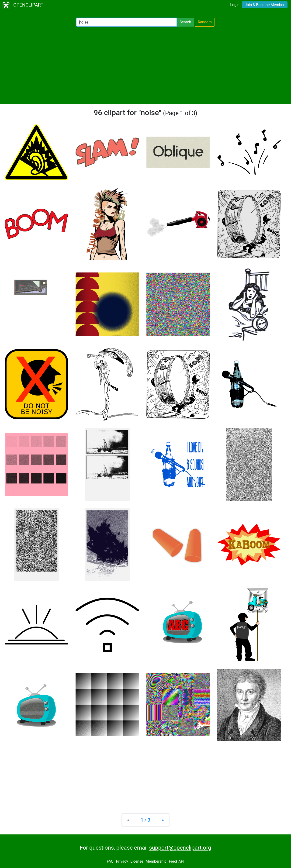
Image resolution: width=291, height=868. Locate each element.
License (137, 861)
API (181, 861)
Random (205, 22)
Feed (173, 861)
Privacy (122, 861)
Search (185, 22)
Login (235, 5)
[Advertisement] (145, 65)
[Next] (163, 820)
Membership (156, 861)
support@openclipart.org (180, 848)
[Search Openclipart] (126, 22)
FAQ (110, 861)
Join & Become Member (265, 5)
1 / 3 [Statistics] (146, 820)
